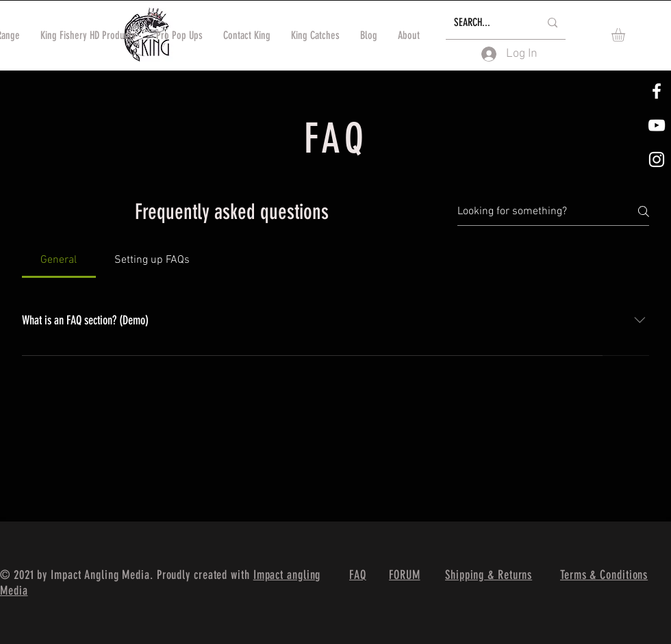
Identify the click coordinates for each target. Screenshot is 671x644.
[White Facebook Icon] (657, 91)
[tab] (59, 260)
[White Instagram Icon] (657, 159)
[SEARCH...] (486, 23)
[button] (626, 35)
